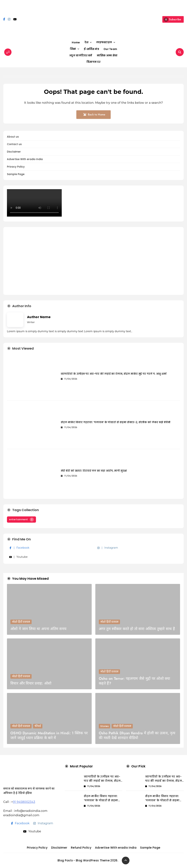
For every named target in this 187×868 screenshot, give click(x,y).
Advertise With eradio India (25, 159)
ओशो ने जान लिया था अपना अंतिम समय (38, 629)
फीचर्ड (38, 726)
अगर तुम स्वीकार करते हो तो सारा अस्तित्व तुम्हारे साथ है (137, 629)
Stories (104, 726)
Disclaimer (14, 152)
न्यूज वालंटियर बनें (81, 55)
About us (13, 137)
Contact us (14, 144)
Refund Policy (81, 848)
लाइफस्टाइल (104, 42)
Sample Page (16, 174)
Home (76, 42)
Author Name (39, 317)
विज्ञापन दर (93, 62)
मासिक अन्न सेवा (107, 55)
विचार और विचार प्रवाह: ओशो (31, 683)
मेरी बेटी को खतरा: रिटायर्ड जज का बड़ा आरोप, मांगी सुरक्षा (94, 471)
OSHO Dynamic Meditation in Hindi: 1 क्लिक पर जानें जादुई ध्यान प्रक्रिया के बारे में (49, 735)
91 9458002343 (24, 802)
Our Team (110, 49)
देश (87, 42)
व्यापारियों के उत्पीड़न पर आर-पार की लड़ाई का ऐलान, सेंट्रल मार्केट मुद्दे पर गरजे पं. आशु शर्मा (114, 374)
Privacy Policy (16, 167)
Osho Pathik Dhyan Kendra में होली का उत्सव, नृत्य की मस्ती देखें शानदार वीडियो (137, 735)
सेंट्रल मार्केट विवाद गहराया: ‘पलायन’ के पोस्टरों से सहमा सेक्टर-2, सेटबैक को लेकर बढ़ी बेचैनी (116, 422)
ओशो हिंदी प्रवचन (21, 622)
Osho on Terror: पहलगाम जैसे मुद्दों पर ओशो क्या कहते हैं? (134, 681)
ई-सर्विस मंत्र (91, 49)
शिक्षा (73, 49)
